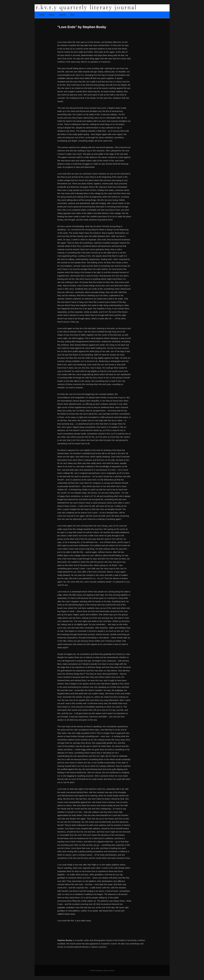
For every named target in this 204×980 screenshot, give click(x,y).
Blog (72, 15)
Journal (62, 15)
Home (42, 15)
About (52, 15)
